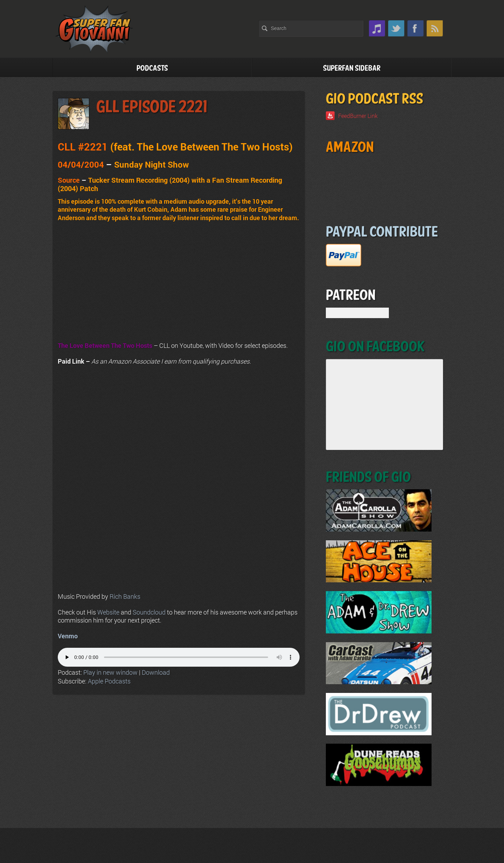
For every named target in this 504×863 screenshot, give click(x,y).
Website (108, 612)
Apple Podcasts (109, 681)
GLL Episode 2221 (152, 107)
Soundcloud (149, 612)
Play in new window (110, 672)
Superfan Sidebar (352, 68)
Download (156, 672)
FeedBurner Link (358, 116)
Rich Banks (125, 596)
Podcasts (152, 68)
